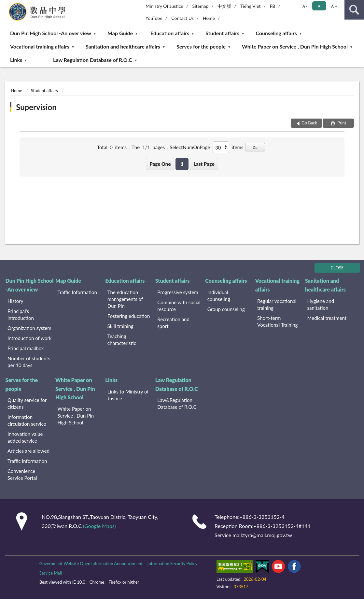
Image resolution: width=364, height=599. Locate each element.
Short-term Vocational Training (277, 321)
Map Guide (120, 33)
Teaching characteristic (122, 340)
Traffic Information (77, 292)
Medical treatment (327, 318)
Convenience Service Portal (22, 474)
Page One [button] (160, 164)
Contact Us (182, 18)
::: (5, 5)
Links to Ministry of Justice (128, 395)
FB (272, 6)
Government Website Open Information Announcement (91, 563)
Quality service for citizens (27, 403)
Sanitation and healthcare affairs (123, 46)
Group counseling (226, 309)
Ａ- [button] (305, 6)
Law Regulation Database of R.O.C (92, 60)
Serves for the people (201, 46)
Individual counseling (219, 296)
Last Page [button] (204, 164)
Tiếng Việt (251, 6)
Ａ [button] (319, 6)
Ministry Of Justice (164, 6)
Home (209, 18)
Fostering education (129, 316)
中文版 (224, 6)
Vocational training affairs (40, 46)
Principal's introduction (21, 314)
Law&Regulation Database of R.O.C (177, 403)
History (15, 301)
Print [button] (341, 123)
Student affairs (222, 33)
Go (255, 147)
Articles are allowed (28, 451)
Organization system (29, 328)
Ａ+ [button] (334, 6)
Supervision (36, 107)
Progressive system (178, 292)
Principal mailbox (26, 348)
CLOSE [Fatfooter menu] (337, 268)
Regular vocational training (277, 304)
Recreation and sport (173, 323)
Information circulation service (27, 420)
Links (16, 60)
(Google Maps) (99, 526)
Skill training (120, 326)
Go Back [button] (309, 123)
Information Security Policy (173, 563)
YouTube (154, 18)
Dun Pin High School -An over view (51, 33)
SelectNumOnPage (190, 147)
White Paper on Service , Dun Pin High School (295, 46)
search (354, 10)
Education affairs (170, 33)
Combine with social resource (179, 306)
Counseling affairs (276, 33)
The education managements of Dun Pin (125, 299)
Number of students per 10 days (29, 362)
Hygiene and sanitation (321, 304)
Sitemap (201, 6)
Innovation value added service (25, 437)
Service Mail (51, 573)
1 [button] (182, 164)
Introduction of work (29, 338)
